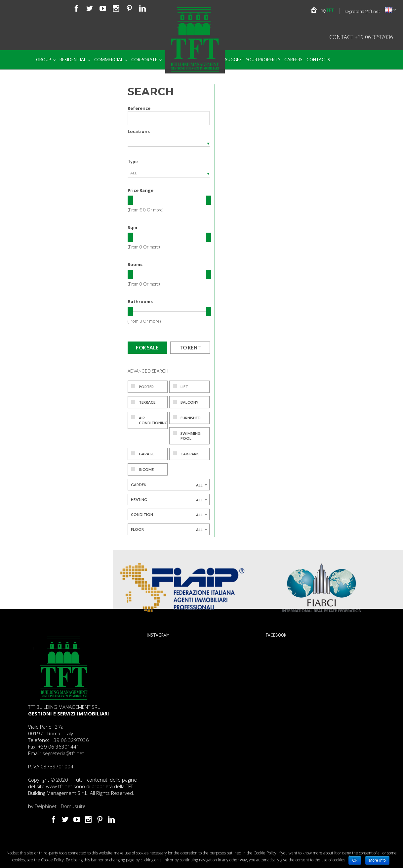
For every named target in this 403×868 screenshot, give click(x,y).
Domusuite (73, 806)
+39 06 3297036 (70, 740)
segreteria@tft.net (362, 11)
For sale (147, 347)
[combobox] (168, 173)
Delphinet (46, 806)
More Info (377, 860)
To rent (190, 347)
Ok (355, 860)
